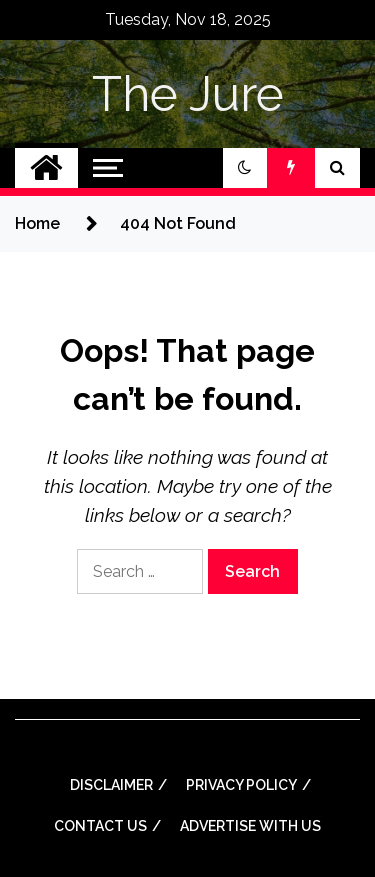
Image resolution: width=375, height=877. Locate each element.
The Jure (188, 94)
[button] (245, 168)
